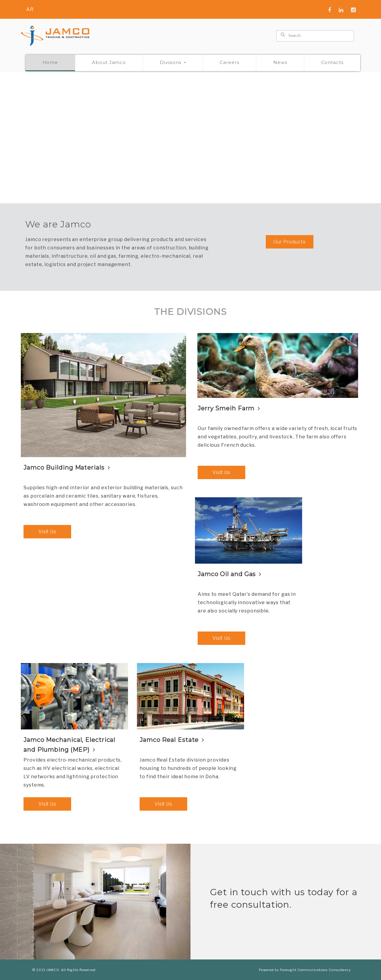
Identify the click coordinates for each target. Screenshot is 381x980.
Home (50, 62)
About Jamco (109, 62)
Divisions (174, 62)
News (280, 62)
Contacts (332, 62)
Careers (229, 62)
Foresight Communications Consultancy (316, 970)
